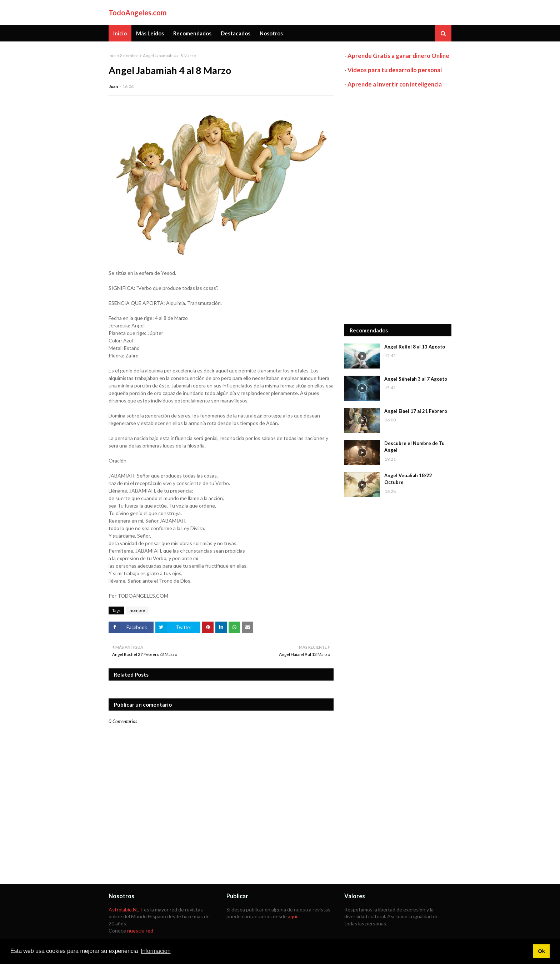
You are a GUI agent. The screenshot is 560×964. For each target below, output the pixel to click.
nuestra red (140, 931)
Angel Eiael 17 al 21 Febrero (416, 411)
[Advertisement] (398, 206)
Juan (113, 86)
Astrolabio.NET (126, 909)
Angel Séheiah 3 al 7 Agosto (416, 379)
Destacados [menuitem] (236, 33)
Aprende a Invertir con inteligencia (395, 84)
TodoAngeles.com (138, 13)
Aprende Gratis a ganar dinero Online (398, 56)
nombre (131, 56)
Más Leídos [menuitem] (150, 33)
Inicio (114, 56)
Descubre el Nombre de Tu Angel (414, 447)
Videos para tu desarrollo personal (395, 70)
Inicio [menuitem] (120, 33)
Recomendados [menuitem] (192, 33)
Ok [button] (541, 951)
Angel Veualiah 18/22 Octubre (408, 479)
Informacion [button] (156, 951)
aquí (292, 916)
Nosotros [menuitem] (271, 33)
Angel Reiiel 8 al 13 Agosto (415, 347)
